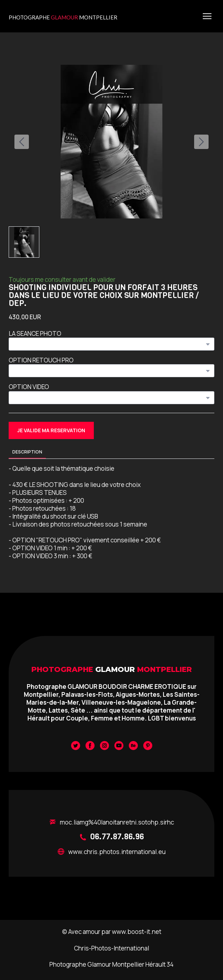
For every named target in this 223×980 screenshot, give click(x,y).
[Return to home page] (63, 16)
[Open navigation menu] (207, 16)
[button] (51, 431)
